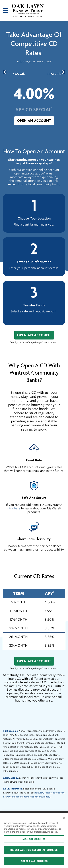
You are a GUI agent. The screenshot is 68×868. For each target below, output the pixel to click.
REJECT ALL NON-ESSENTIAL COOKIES (34, 850)
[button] (34, 121)
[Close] (64, 818)
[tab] (19, 74)
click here (14, 508)
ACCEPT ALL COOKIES (34, 861)
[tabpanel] (34, 105)
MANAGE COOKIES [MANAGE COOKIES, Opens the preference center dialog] (34, 839)
